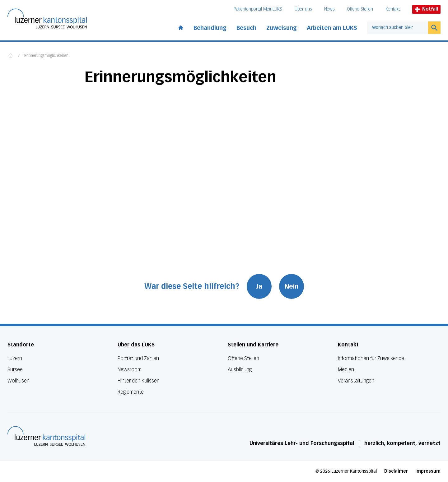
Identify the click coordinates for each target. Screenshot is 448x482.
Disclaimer (396, 471)
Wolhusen (19, 381)
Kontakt (393, 9)
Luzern (15, 358)
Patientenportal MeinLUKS (258, 9)
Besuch (246, 28)
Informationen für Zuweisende (371, 358)
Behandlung (210, 28)
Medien (346, 370)
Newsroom (130, 370)
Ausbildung (240, 370)
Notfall (426, 9)
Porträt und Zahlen (138, 358)
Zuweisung (282, 28)
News (329, 9)
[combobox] (398, 28)
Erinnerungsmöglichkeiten (46, 56)
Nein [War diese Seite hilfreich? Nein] (292, 286)
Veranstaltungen (356, 381)
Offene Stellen (360, 9)
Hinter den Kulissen (139, 381)
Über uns (303, 9)
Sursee (15, 370)
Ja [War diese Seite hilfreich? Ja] (259, 286)
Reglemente (131, 392)
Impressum (428, 471)
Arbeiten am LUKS (332, 28)
